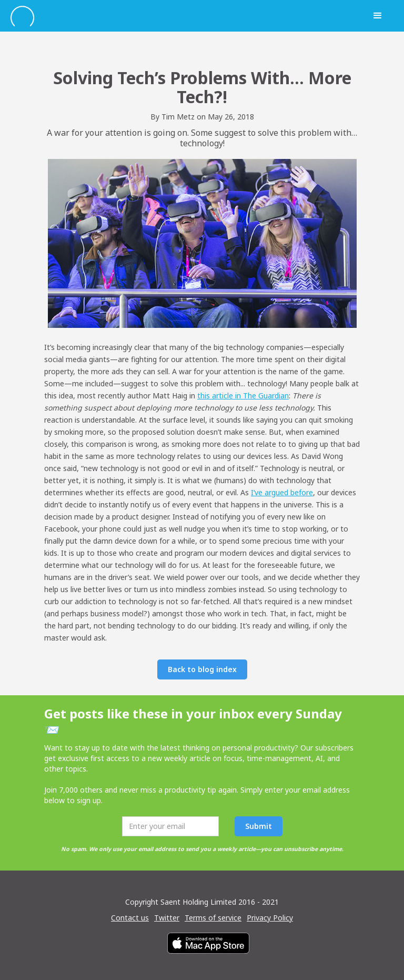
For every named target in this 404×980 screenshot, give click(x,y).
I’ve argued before (282, 492)
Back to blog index (202, 669)
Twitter (167, 918)
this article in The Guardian (243, 396)
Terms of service (213, 918)
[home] (186, 16)
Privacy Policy (270, 918)
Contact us (130, 918)
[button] (378, 16)
